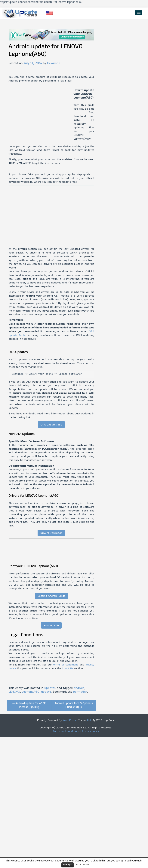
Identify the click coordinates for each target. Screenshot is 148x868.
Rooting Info (51, 625)
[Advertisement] (41, 114)
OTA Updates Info (51, 425)
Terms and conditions (66, 731)
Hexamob (54, 63)
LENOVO (14, 692)
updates (50, 688)
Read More (83, 864)
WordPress (69, 720)
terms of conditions (66, 665)
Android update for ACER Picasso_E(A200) (29, 705)
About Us (68, 668)
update (46, 692)
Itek (89, 720)
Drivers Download (51, 533)
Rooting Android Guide (51, 596)
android (79, 688)
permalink (80, 692)
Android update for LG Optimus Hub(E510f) (74, 705)
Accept (68, 864)
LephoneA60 (31, 692)
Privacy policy (91, 731)
